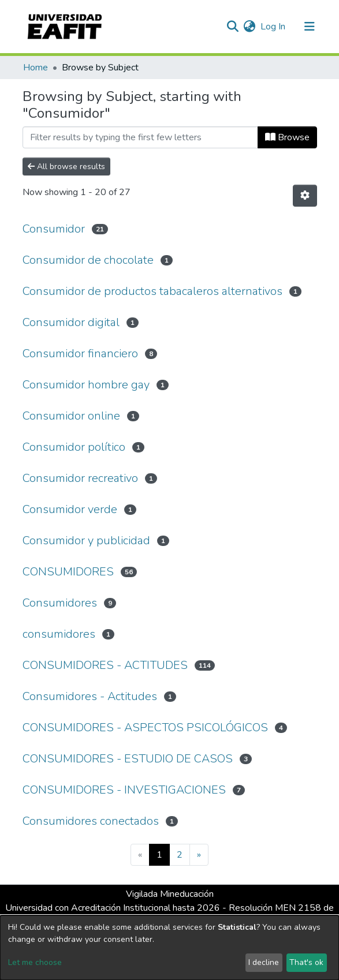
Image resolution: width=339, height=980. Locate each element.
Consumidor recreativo (80, 478)
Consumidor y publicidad (86, 541)
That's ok (306, 962)
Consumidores (60, 603)
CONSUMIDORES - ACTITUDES (105, 665)
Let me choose (35, 962)
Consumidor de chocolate (88, 260)
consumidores (59, 634)
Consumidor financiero (80, 354)
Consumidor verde (70, 509)
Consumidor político (74, 447)
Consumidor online (71, 416)
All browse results (66, 167)
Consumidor (54, 229)
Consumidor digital (71, 322)
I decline (264, 962)
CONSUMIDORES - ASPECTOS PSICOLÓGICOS (145, 727)
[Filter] (140, 137)
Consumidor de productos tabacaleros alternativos (152, 291)
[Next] (199, 855)
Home (36, 68)
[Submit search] (233, 27)
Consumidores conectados (91, 821)
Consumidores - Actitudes (90, 696)
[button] (250, 27)
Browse (287, 137)
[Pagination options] (305, 196)
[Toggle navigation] (310, 27)
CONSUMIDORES (68, 572)
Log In (273, 27)
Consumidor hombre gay (86, 385)
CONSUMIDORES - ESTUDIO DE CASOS (128, 759)
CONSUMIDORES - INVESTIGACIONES (124, 790)
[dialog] (169, 948)
